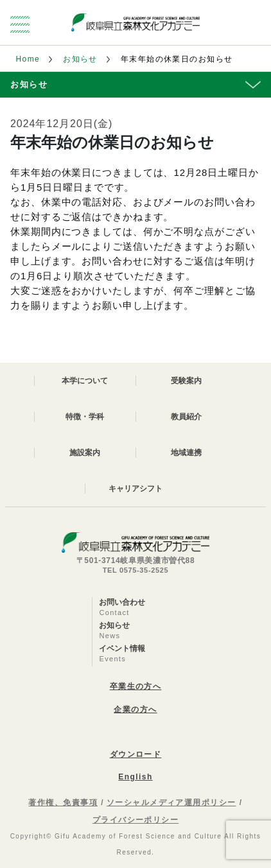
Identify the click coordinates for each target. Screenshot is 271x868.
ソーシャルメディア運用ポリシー (171, 803)
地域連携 (186, 453)
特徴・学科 (85, 417)
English (135, 777)
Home (28, 59)
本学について (85, 381)
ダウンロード (136, 754)
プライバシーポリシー (135, 820)
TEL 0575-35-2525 (136, 570)
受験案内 (186, 381)
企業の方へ (135, 709)
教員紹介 (186, 417)
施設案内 (85, 453)
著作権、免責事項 (63, 803)
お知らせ (80, 59)
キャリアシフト (135, 489)
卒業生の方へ (136, 686)
